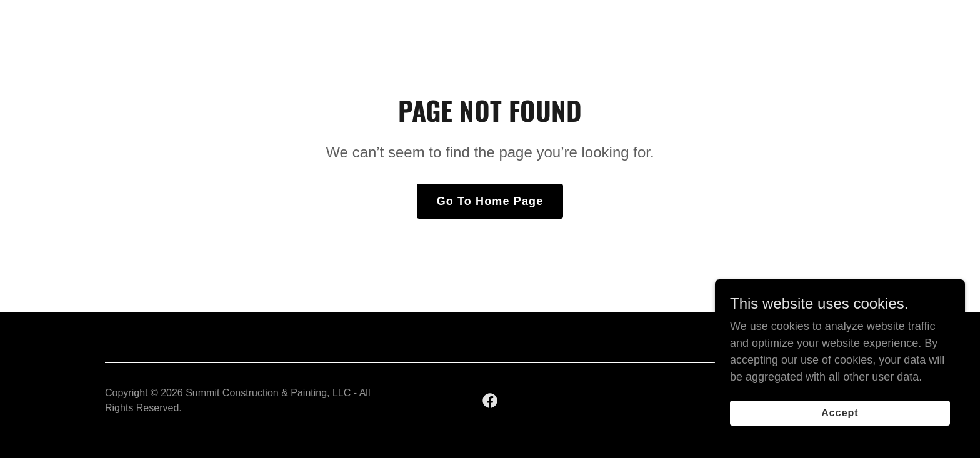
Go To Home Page (490, 201)
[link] (490, 401)
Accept (840, 413)
